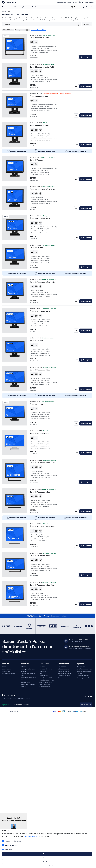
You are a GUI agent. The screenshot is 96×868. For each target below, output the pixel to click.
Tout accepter (47, 854)
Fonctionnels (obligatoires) (12, 841)
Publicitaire (7, 849)
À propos (69, 2)
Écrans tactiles (7, 669)
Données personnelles (83, 678)
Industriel (24, 667)
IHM (41, 673)
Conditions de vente (83, 676)
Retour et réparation (64, 673)
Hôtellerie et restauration (29, 678)
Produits (5, 7)
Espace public (44, 676)
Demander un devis (61, 2)
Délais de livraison (64, 669)
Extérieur (42, 667)
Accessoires (6, 671)
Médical (23, 686)
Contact (75, 2)
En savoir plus (31, 836)
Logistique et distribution (28, 669)
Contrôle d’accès (45, 687)
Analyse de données (10, 845)
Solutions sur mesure (38, 7)
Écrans (4, 667)
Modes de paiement (64, 671)
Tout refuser (47, 858)
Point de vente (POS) (46, 678)
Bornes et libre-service (46, 669)
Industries (14, 7)
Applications (25, 7)
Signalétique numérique (47, 680)
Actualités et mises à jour (84, 669)
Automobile (24, 680)
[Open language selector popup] (82, 2)
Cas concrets (81, 667)
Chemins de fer (25, 682)
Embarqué (43, 671)
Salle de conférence (46, 682)
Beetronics (5, 695)
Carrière (79, 673)
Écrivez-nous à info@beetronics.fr (79, 646)
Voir (76, 57)
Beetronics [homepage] (9, 2)
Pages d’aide (62, 667)
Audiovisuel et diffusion (28, 684)
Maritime (24, 671)
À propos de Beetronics (84, 671)
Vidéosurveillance (45, 684)
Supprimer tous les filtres (38, 30)
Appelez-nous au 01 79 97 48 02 (78, 640)
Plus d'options (47, 862)
